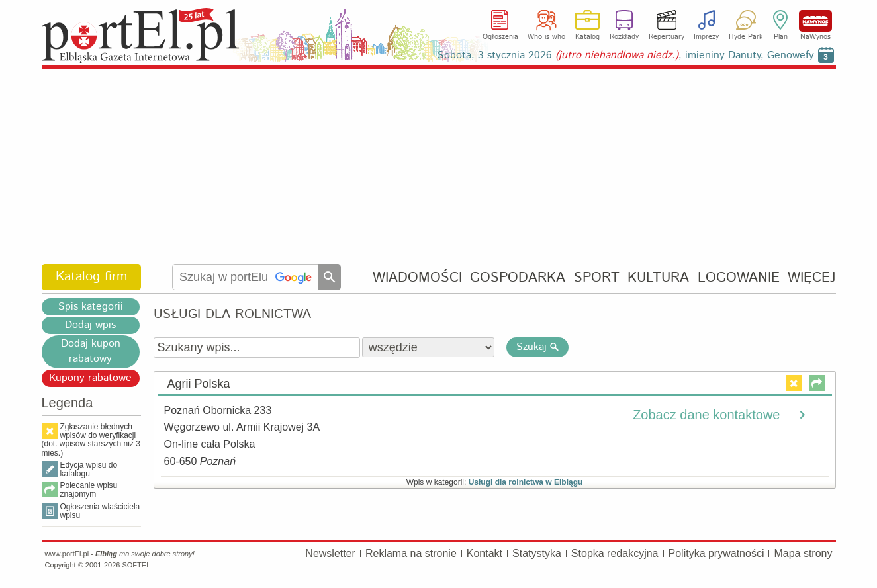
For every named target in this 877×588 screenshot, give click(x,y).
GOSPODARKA (518, 277)
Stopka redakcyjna (615, 553)
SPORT (597, 277)
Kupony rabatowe (90, 378)
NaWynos (815, 21)
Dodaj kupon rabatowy (91, 351)
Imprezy (706, 37)
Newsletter (330, 553)
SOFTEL (136, 565)
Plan (781, 37)
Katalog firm (91, 277)
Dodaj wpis (90, 325)
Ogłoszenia (500, 37)
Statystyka (537, 553)
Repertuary (667, 37)
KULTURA (658, 277)
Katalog (587, 37)
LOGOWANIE (739, 277)
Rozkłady (624, 37)
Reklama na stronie (411, 553)
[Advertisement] (439, 165)
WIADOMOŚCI (417, 277)
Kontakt (485, 553)
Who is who (546, 37)
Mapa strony (803, 553)
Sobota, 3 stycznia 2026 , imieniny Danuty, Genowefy (626, 55)
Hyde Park (746, 37)
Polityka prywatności (716, 553)
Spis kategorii (91, 307)
